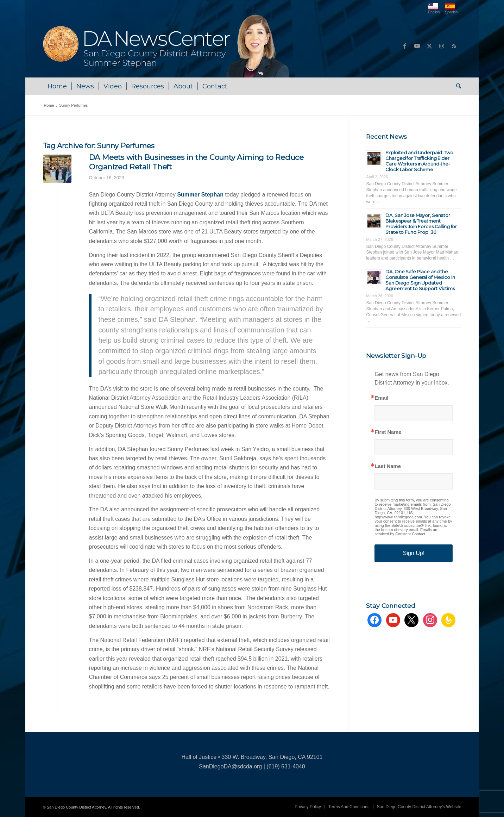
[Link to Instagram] (442, 46)
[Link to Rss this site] (454, 46)
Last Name (388, 466)
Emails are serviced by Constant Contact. (407, 532)
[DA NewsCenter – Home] (167, 46)
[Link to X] (429, 46)
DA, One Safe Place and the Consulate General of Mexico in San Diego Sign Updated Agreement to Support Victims (420, 280)
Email (381, 398)
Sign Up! (414, 553)
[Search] (456, 86)
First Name (388, 432)
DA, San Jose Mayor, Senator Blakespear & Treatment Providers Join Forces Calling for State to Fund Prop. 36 (421, 224)
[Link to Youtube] (417, 46)
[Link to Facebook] (405, 46)
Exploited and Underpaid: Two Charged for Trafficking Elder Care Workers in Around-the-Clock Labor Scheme (419, 161)
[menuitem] (57, 86)
